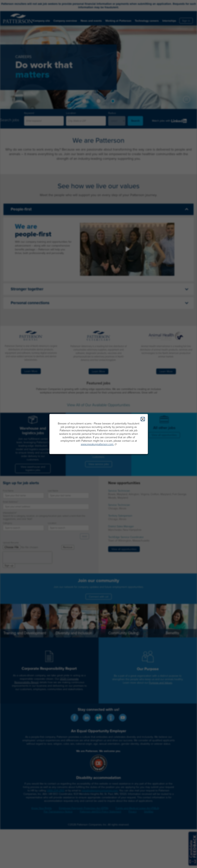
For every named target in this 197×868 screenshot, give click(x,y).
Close (143, 419)
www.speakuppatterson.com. (97, 444)
